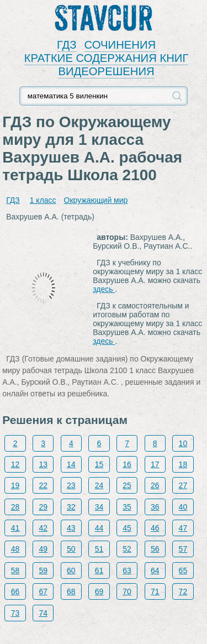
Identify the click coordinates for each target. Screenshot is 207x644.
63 (127, 570)
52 (127, 549)
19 (15, 485)
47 (183, 528)
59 (43, 570)
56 (155, 549)
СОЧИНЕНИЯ (120, 45)
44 (99, 528)
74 (43, 613)
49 (43, 549)
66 (15, 591)
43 (71, 528)
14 (71, 464)
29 (43, 507)
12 (15, 464)
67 (43, 591)
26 (155, 485)
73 (15, 613)
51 (99, 549)
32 (71, 507)
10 (183, 443)
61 (99, 570)
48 (15, 549)
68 (71, 591)
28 (15, 507)
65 (183, 570)
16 (127, 464)
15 (99, 464)
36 (155, 507)
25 (127, 485)
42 (43, 528)
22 (43, 485)
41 (15, 528)
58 (15, 570)
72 (183, 591)
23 (71, 485)
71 (155, 591)
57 (183, 549)
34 (99, 507)
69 (99, 591)
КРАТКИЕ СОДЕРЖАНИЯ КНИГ (107, 58)
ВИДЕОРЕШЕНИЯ (106, 71)
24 (99, 485)
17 (155, 464)
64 (155, 570)
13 (43, 464)
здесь (104, 289)
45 (127, 528)
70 (127, 591)
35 (127, 507)
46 (155, 528)
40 (183, 507)
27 (183, 485)
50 (71, 549)
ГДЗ (67, 45)
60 (71, 570)
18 (183, 464)
